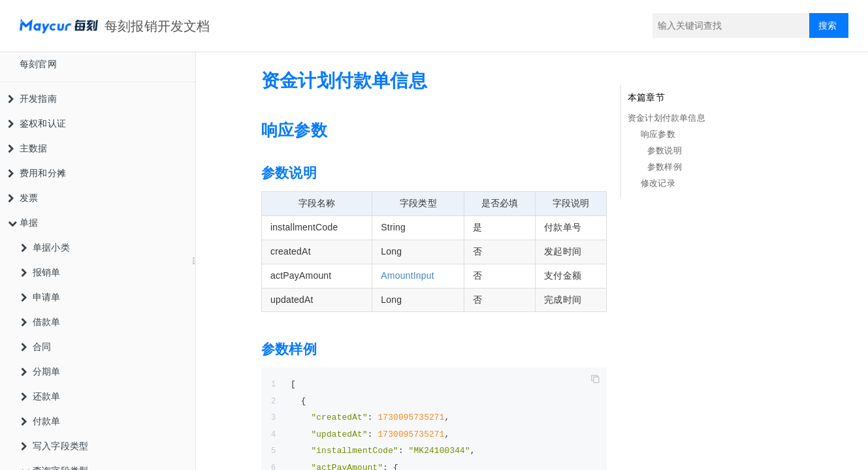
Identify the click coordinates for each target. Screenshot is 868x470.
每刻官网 (38, 64)
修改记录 (658, 183)
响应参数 (658, 134)
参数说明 (665, 150)
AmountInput (408, 275)
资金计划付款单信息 (667, 118)
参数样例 (665, 167)
